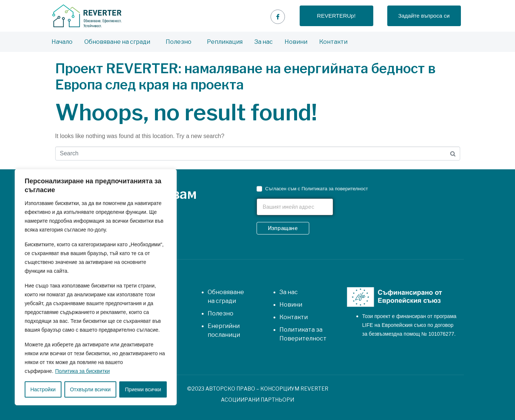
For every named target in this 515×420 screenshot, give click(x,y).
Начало (62, 42)
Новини (296, 42)
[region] (96, 287)
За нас (264, 42)
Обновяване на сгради (117, 42)
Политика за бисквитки (83, 371)
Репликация (225, 42)
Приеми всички (143, 389)
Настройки (43, 389)
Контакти (333, 42)
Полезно (179, 42)
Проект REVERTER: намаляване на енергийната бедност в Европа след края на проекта (245, 77)
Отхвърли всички (90, 389)
